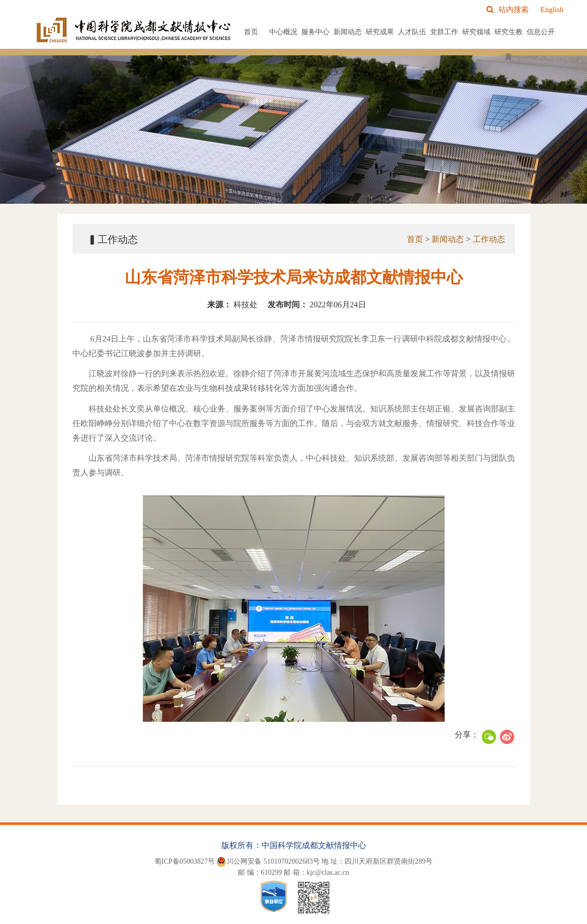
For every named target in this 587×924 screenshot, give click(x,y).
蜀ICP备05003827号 (185, 861)
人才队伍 (412, 32)
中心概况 (283, 32)
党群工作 (444, 32)
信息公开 (541, 32)
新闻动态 (348, 32)
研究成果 (380, 32)
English (552, 10)
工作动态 (489, 239)
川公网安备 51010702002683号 (268, 862)
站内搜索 (508, 10)
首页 (251, 32)
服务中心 (315, 32)
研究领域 (476, 32)
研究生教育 (509, 45)
